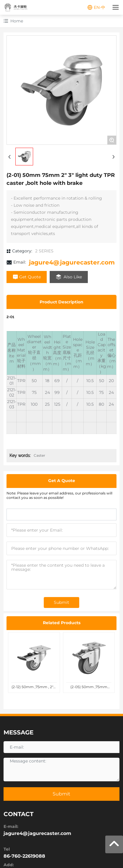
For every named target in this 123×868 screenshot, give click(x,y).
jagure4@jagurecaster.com (72, 262)
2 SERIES (44, 251)
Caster (39, 455)
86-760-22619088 (24, 856)
